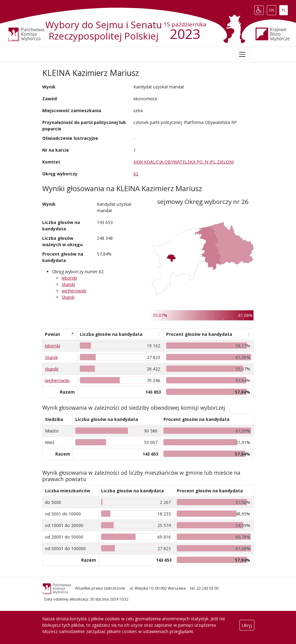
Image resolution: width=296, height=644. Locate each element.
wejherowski (74, 291)
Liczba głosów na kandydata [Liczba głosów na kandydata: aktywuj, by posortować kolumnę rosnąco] (111, 334)
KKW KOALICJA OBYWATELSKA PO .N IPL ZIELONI (184, 162)
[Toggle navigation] (242, 54)
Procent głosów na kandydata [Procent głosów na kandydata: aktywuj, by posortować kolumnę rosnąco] (199, 334)
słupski (68, 284)
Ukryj (247, 625)
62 (136, 174)
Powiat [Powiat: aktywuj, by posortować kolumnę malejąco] (53, 334)
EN (273, 9)
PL (285, 9)
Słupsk (68, 297)
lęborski (69, 278)
